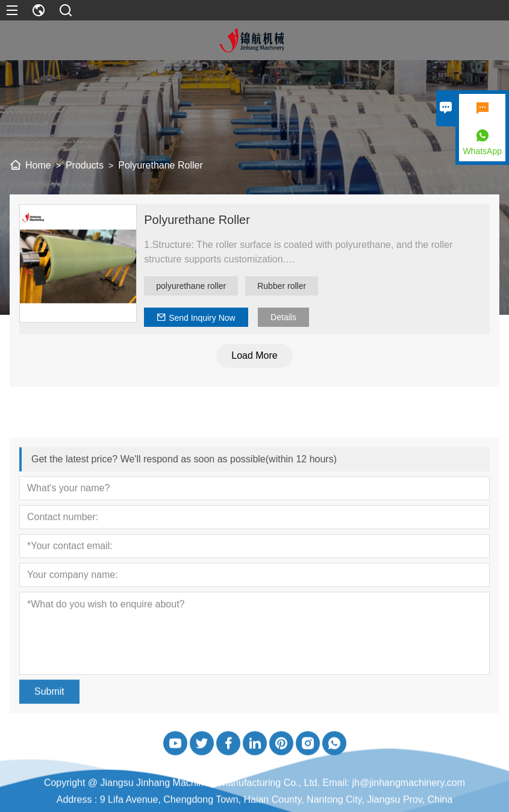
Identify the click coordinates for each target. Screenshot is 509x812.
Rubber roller (283, 286)
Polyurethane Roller (198, 220)
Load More (256, 355)
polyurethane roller (192, 286)
